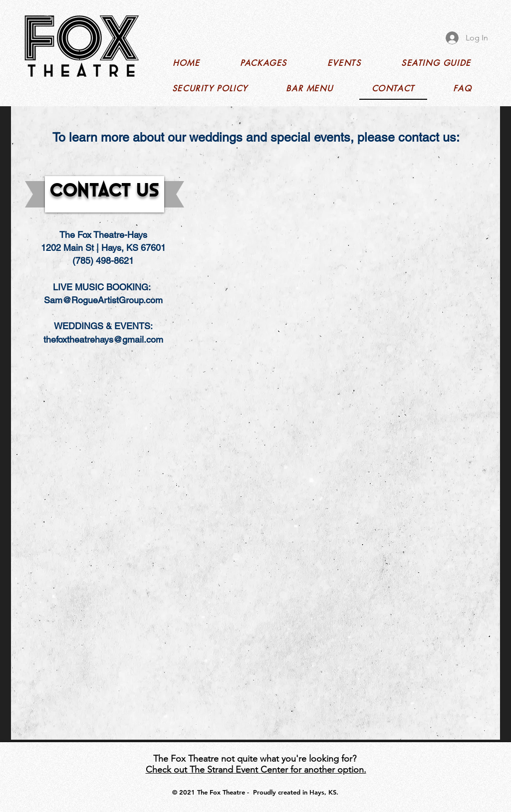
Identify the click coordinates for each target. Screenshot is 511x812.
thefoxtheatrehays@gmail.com (103, 339)
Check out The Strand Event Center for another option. (256, 770)
